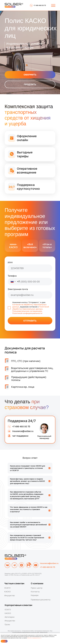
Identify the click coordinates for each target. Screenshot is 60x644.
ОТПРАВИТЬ (30, 321)
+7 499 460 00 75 (21, 426)
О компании (37, 583)
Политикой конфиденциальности (27, 313)
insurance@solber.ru (23, 431)
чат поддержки (20, 436)
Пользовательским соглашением (27, 311)
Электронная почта (18, 289)
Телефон (12, 276)
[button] (53, 5)
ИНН (10, 262)
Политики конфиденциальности (34, 638)
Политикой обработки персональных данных (31, 308)
